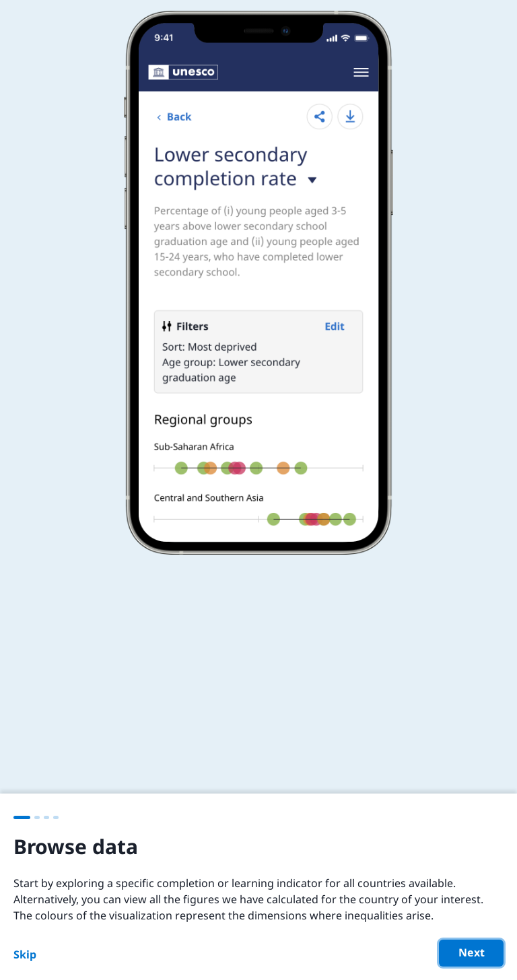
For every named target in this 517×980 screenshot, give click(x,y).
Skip (25, 954)
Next (472, 952)
